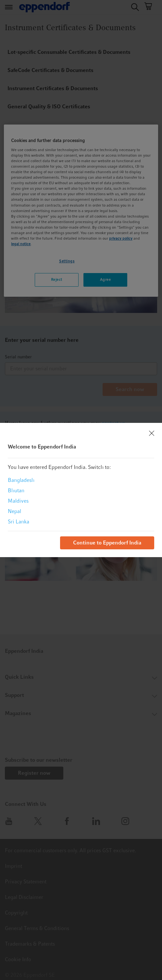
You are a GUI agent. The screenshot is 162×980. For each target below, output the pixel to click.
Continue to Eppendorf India (107, 543)
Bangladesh (21, 480)
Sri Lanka (19, 522)
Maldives (18, 501)
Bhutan (16, 490)
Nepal (14, 511)
